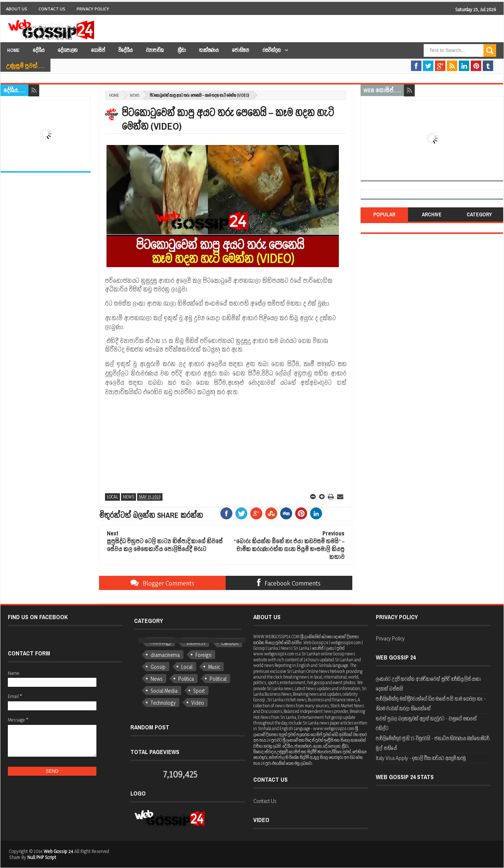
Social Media (164, 691)
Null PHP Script (42, 857)
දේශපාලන (68, 50)
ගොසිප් (98, 50)
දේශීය (39, 50)
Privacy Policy (93, 9)
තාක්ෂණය (209, 50)
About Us (17, 9)
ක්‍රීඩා (182, 50)
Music (214, 667)
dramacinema (165, 655)
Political (218, 679)
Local (112, 497)
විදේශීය (126, 50)
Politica (186, 679)
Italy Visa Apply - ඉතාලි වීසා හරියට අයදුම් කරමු (421, 758)
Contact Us (52, 9)
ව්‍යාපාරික (155, 50)
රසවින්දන (272, 50)
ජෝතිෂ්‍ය (241, 50)
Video (198, 703)
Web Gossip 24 (58, 851)
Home (13, 50)
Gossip (158, 667)
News (134, 95)
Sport (199, 691)
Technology (163, 703)
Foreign (203, 655)
